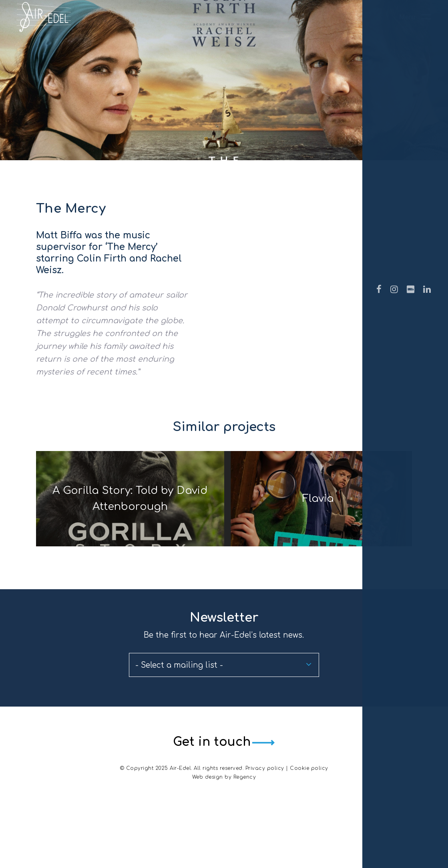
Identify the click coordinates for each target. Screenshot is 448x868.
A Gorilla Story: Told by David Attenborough (127, 528)
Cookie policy (309, 827)
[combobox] (224, 725)
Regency (245, 836)
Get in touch (209, 801)
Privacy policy (265, 827)
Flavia (321, 528)
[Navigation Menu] (415, 31)
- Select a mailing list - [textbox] (179, 725)
